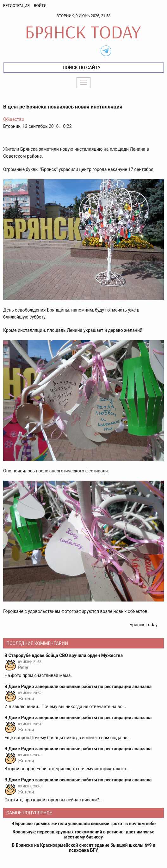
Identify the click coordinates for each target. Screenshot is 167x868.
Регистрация (16, 6)
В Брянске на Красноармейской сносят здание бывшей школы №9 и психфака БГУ (83, 848)
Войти (40, 6)
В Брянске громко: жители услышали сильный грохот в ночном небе (83, 824)
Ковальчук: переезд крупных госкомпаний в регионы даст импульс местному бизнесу (83, 834)
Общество (14, 119)
